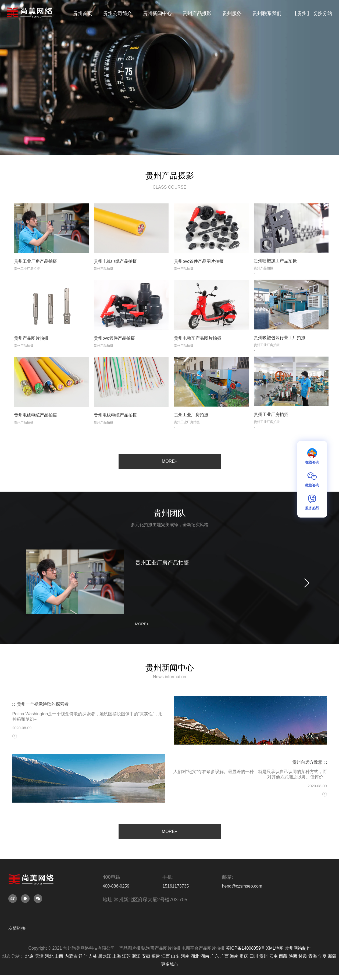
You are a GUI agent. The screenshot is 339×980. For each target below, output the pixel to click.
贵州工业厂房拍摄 (271, 431)
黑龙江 (105, 956)
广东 (215, 956)
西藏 (283, 956)
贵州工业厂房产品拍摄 (35, 278)
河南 (185, 956)
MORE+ (169, 461)
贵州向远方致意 (307, 802)
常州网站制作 (298, 948)
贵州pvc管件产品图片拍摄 (199, 278)
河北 (49, 956)
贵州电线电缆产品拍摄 (115, 278)
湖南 (205, 956)
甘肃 (303, 956)
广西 (224, 956)
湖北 (195, 956)
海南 (234, 956)
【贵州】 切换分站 (312, 13)
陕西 (293, 956)
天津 (39, 956)
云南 (273, 956)
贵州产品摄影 (197, 13)
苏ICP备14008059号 (245, 948)
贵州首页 (83, 13)
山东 (175, 956)
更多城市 (170, 964)
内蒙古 (71, 956)
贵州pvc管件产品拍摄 (114, 355)
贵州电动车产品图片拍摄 (198, 355)
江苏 (126, 956)
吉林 (93, 956)
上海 (117, 956)
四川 (254, 956)
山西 (59, 956)
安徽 (146, 956)
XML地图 (275, 948)
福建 (156, 956)
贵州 (263, 956)
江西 (166, 956)
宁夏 (322, 956)
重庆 (244, 956)
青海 (313, 956)
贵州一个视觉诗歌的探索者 (43, 744)
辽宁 (83, 956)
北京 (30, 956)
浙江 (136, 956)
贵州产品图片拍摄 (31, 355)
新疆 (332, 956)
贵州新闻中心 (157, 13)
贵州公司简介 (117, 13)
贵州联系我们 (267, 13)
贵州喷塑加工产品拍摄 (275, 278)
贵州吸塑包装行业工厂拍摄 (280, 355)
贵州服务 (232, 13)
